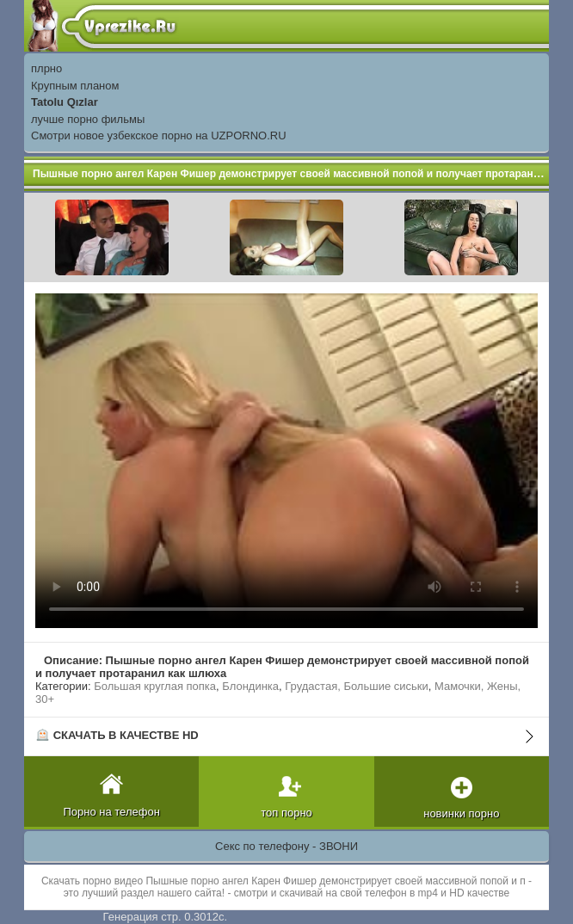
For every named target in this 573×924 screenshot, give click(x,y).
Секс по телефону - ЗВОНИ (286, 846)
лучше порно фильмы (88, 119)
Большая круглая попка (155, 686)
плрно (46, 68)
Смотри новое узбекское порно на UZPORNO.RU (159, 136)
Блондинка (250, 686)
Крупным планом (75, 86)
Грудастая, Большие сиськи (356, 686)
